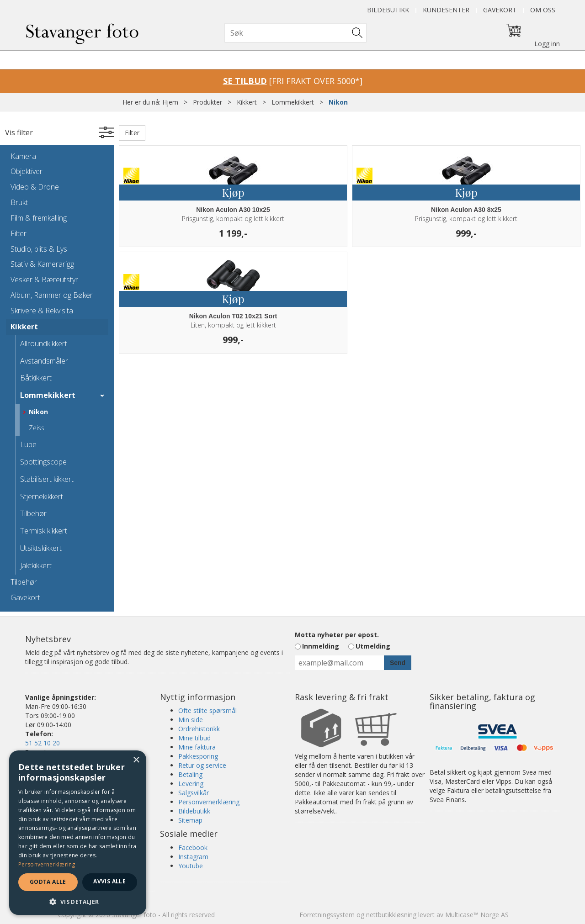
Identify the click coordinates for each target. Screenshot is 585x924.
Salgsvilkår (194, 793)
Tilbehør (33, 513)
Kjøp (233, 192)
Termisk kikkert (44, 531)
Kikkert (247, 102)
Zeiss (37, 428)
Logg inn (547, 44)
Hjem (170, 102)
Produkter (207, 102)
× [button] (136, 760)
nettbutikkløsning (391, 915)
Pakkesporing (198, 756)
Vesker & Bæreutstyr (44, 280)
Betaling (190, 774)
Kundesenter (446, 10)
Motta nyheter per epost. (337, 635)
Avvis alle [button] (109, 881)
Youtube (191, 866)
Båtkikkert (36, 378)
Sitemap (190, 820)
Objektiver (27, 171)
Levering (191, 784)
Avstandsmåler (44, 361)
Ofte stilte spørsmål (207, 710)
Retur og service (202, 765)
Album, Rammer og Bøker (52, 295)
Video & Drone (35, 187)
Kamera (23, 156)
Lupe (28, 444)
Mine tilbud (194, 738)
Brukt (19, 202)
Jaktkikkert (36, 565)
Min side (191, 720)
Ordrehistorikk (199, 729)
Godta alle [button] (48, 882)
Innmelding (321, 646)
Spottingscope (43, 462)
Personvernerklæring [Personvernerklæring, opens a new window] (47, 864)
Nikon (338, 102)
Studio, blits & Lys (39, 249)
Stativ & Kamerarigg (42, 264)
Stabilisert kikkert (47, 479)
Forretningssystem (327, 915)
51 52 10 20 (43, 743)
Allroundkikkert (44, 343)
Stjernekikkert (42, 496)
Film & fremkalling (39, 218)
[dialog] (78, 833)
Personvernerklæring (209, 802)
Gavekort (500, 10)
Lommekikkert (293, 102)
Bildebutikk (388, 10)
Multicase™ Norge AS (477, 915)
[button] (78, 901)
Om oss (543, 10)
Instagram (193, 857)
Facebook (193, 847)
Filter (19, 233)
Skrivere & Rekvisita (42, 311)
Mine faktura (197, 747)
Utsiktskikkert (41, 548)
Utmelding (373, 646)
